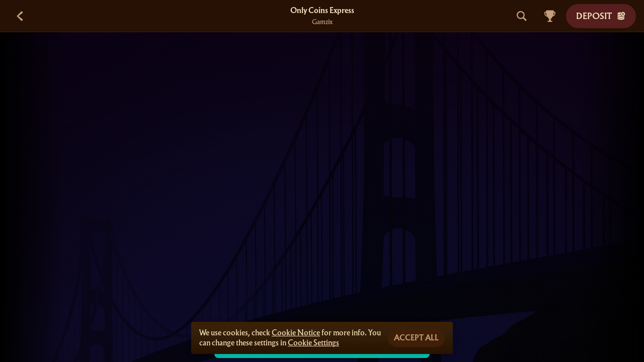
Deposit (601, 16)
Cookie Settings (313, 343)
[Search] (522, 16)
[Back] (20, 16)
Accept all (416, 338)
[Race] (550, 16)
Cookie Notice (296, 333)
